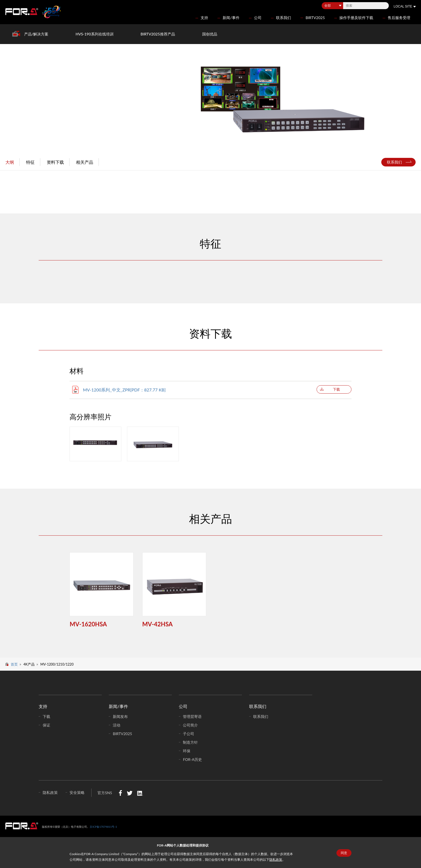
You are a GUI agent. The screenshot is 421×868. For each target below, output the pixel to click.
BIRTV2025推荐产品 (158, 34)
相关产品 (85, 162)
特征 (30, 162)
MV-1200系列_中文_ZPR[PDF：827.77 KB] (124, 390)
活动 (117, 725)
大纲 (10, 162)
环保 (187, 751)
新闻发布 (120, 716)
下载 (336, 389)
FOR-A (22, 12)
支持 (204, 18)
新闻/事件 (231, 18)
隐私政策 (276, 860)
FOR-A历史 (192, 759)
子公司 (188, 734)
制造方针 (190, 742)
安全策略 (77, 792)
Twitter (130, 793)
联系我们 (284, 18)
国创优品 (210, 34)
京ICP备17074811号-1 (103, 827)
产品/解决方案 (36, 34)
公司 (258, 18)
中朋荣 (22, 826)
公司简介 (190, 725)
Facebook (120, 793)
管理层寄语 (192, 716)
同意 (344, 853)
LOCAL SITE (403, 6)
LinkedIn (140, 793)
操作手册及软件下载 (356, 18)
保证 (46, 725)
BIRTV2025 (315, 18)
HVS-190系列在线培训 (94, 34)
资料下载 (55, 162)
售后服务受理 (399, 18)
